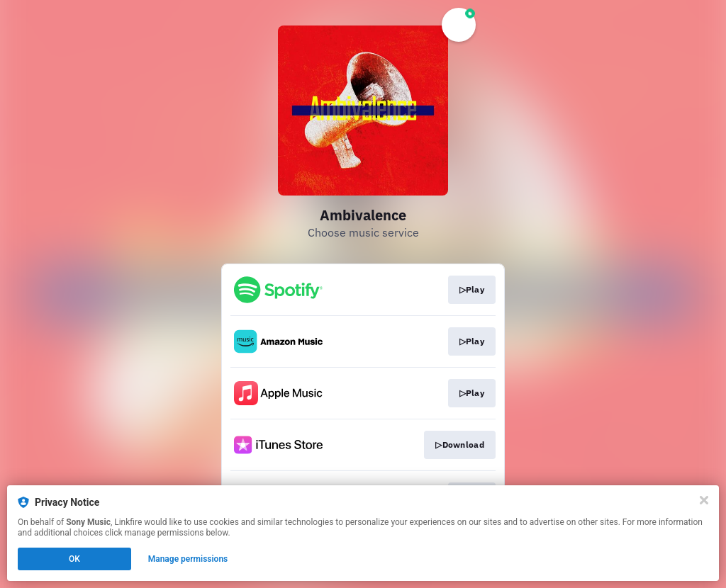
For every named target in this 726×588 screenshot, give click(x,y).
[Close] (704, 500)
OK (74, 559)
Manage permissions (188, 559)
